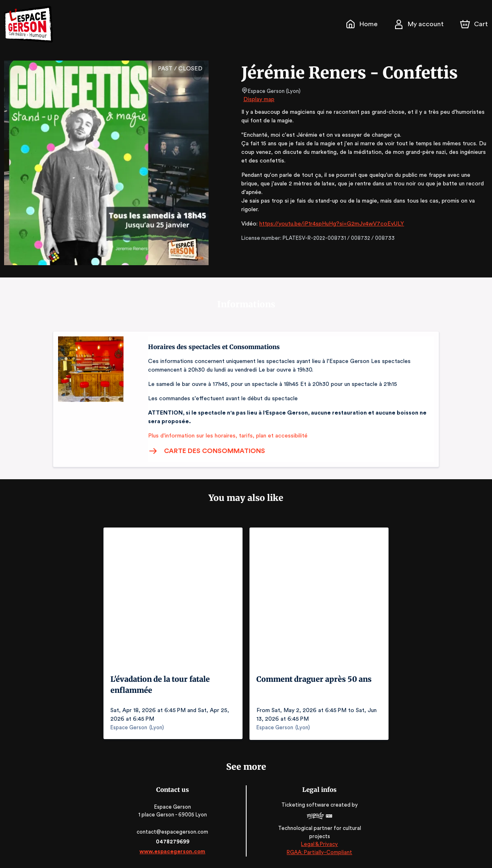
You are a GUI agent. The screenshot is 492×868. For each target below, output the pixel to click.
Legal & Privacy (319, 844)
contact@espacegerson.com (173, 831)
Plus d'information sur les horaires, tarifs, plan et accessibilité (225, 436)
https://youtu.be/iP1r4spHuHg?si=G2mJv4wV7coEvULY (330, 215)
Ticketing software (306, 804)
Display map (259, 99)
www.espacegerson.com (173, 851)
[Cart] (475, 24)
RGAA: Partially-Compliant (319, 851)
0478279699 (173, 841)
